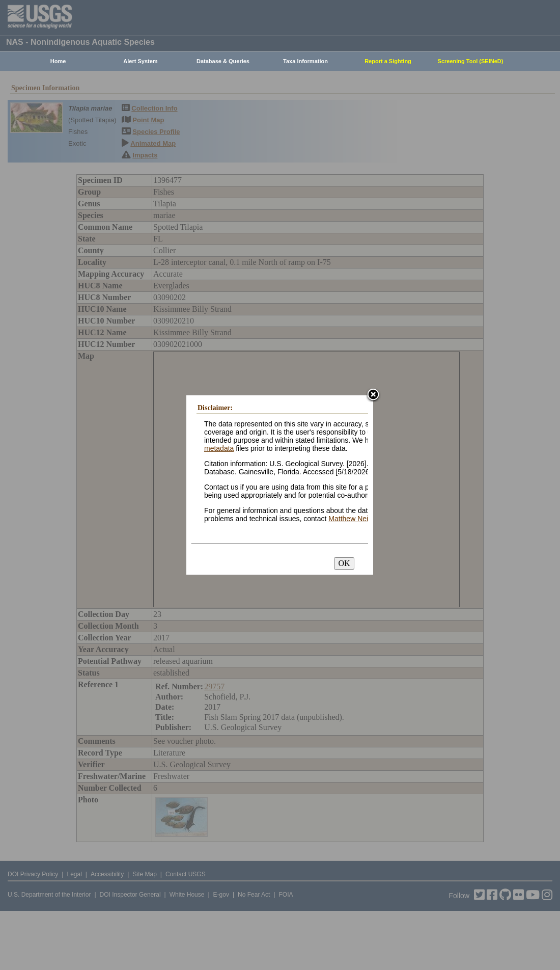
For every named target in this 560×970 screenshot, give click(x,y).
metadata (219, 448)
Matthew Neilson (355, 519)
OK (344, 563)
